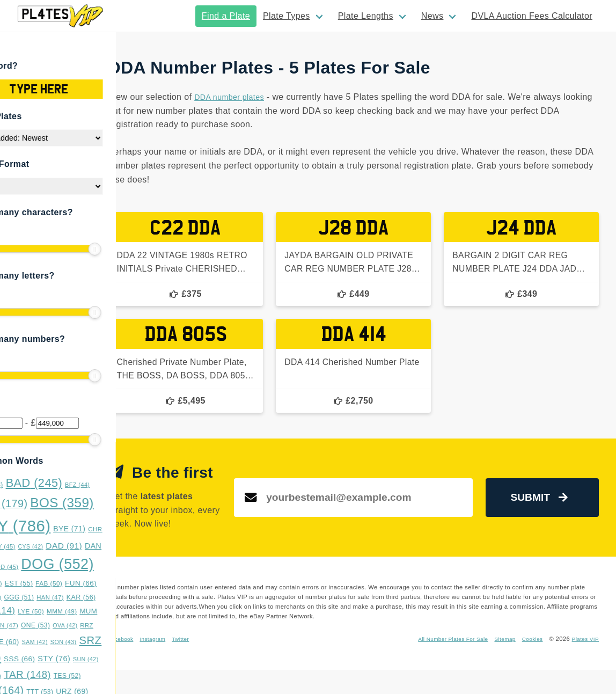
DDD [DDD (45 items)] (43, 567)
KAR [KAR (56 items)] (119, 597)
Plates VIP (584, 663)
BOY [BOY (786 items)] (51, 526)
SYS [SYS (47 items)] (26, 676)
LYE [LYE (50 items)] (69, 611)
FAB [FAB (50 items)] (87, 583)
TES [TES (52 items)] (105, 676)
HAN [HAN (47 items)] (89, 597)
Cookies (528, 663)
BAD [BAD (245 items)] (72, 483)
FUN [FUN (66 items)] (119, 583)
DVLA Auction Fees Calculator (532, 16)
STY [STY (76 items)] (93, 659)
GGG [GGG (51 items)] (57, 597)
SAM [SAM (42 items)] (73, 642)
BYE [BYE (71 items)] (107, 529)
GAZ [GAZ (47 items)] (26, 597)
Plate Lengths (366, 16)
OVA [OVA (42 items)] (104, 625)
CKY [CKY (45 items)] (41, 546)
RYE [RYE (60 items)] (42, 642)
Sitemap (498, 663)
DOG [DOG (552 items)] (96, 564)
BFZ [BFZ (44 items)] (115, 485)
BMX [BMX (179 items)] (39, 503)
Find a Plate (226, 16)
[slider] (16, 249)
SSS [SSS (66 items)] (57, 659)
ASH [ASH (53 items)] (27, 485)
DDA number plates (297, 97)
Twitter (251, 663)
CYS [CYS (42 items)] (69, 546)
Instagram (220, 663)
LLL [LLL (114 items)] (33, 611)
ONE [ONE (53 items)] (74, 625)
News (432, 16)
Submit (547, 513)
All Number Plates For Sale (441, 663)
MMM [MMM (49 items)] (100, 611)
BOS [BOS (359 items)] (101, 503)
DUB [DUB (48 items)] (27, 583)
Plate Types (287, 16)
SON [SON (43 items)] (102, 642)
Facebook (185, 663)
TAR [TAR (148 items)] (65, 674)
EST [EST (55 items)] (57, 583)
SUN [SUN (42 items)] (124, 659)
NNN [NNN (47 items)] (43, 625)
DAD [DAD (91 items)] (102, 546)
